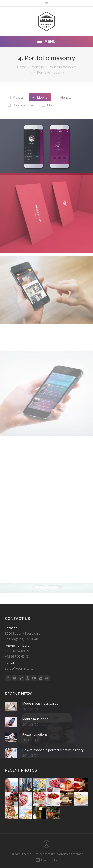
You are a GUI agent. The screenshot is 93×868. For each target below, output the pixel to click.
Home (22, 67)
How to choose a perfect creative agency (53, 750)
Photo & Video (24, 105)
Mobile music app (35, 719)
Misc (50, 105)
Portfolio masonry (62, 67)
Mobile (42, 97)
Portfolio (37, 67)
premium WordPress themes (63, 854)
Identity (66, 97)
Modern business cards (40, 703)
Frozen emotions (35, 734)
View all (19, 97)
